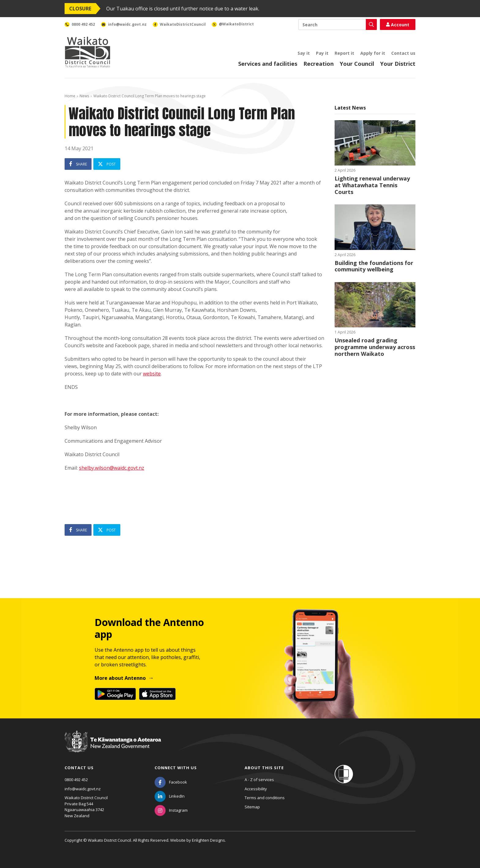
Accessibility (256, 789)
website (152, 374)
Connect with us (176, 768)
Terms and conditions (265, 798)
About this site (264, 768)
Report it (344, 53)
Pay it (322, 53)
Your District (398, 64)
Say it (304, 53)
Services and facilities (268, 64)
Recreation (319, 64)
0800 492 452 (76, 780)
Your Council (357, 64)
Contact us (403, 53)
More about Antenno (120, 678)
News (84, 96)
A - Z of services (259, 780)
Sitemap (252, 807)
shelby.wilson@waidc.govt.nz (112, 468)
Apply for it (373, 53)
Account (398, 25)
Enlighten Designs (208, 840)
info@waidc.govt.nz (83, 789)
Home (70, 96)
